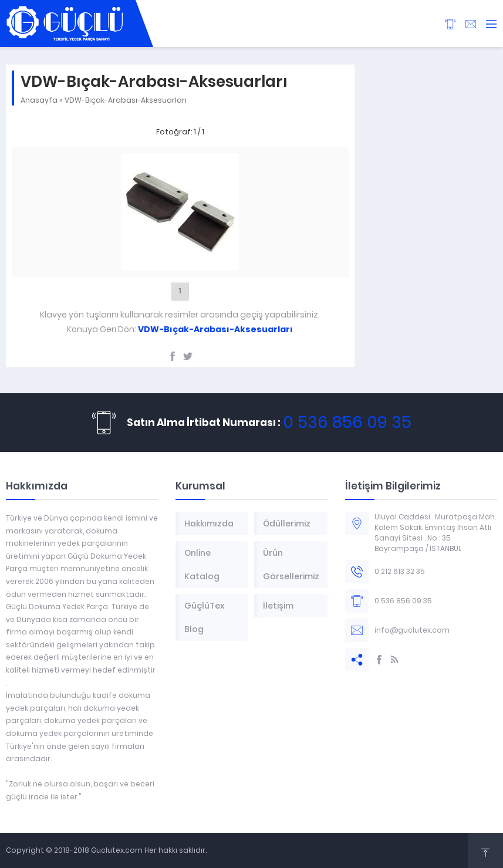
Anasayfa (39, 100)
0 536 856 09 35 (347, 422)
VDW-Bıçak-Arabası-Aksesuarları (126, 100)
